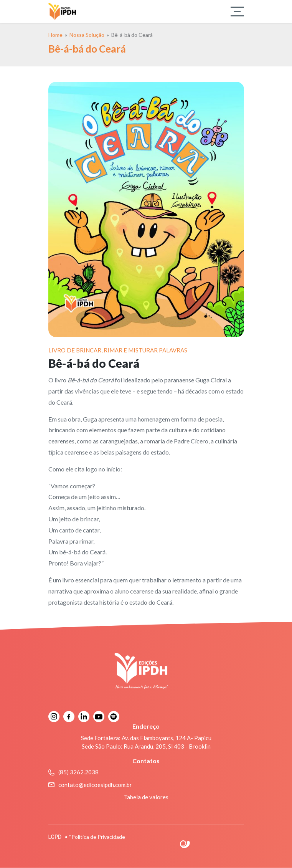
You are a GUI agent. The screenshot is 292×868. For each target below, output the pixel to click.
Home (55, 35)
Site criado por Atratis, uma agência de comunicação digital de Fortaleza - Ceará (185, 845)
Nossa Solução (87, 35)
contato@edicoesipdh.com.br (90, 785)
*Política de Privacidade (97, 837)
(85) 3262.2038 (73, 772)
